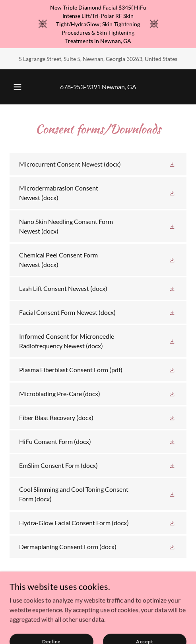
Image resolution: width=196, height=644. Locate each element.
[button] (17, 87)
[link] (98, 164)
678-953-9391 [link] (80, 87)
